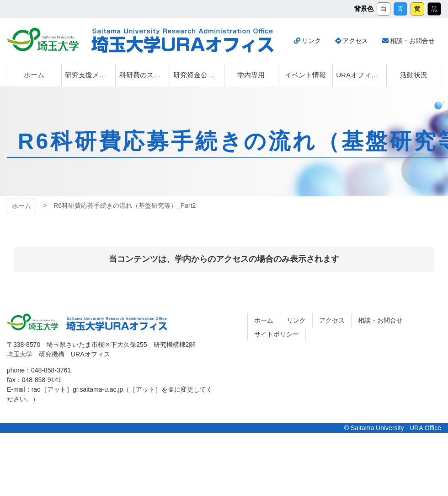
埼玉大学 (43, 39)
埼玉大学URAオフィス (183, 41)
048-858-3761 (51, 370)
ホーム (21, 206)
